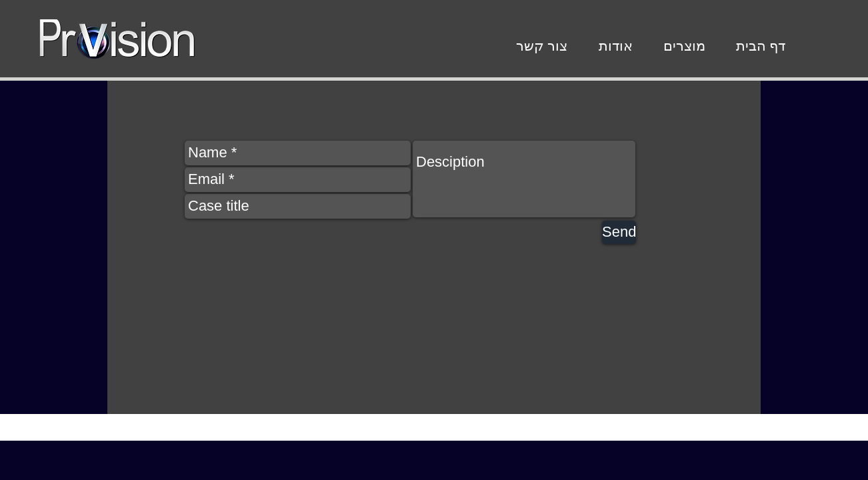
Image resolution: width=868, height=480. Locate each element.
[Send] (619, 232)
